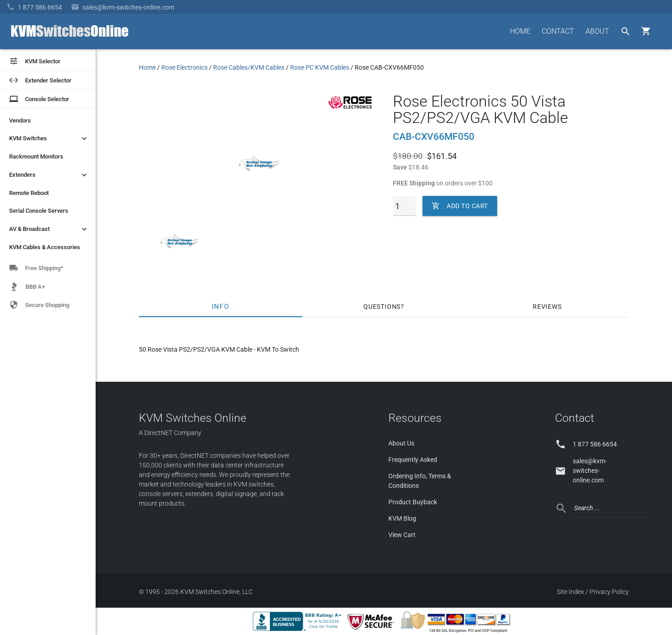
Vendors (20, 120)
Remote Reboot (29, 193)
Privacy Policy (609, 592)
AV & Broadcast (49, 229)
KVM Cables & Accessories (45, 247)
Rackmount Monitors (36, 156)
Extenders (49, 175)
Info (221, 307)
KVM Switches (49, 138)
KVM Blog (402, 518)
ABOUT (597, 31)
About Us (401, 443)
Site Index (570, 592)
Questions (382, 307)
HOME (520, 31)
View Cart (402, 535)
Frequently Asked (413, 460)
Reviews (547, 307)
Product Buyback (413, 502)
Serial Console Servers (39, 211)
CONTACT (558, 31)
